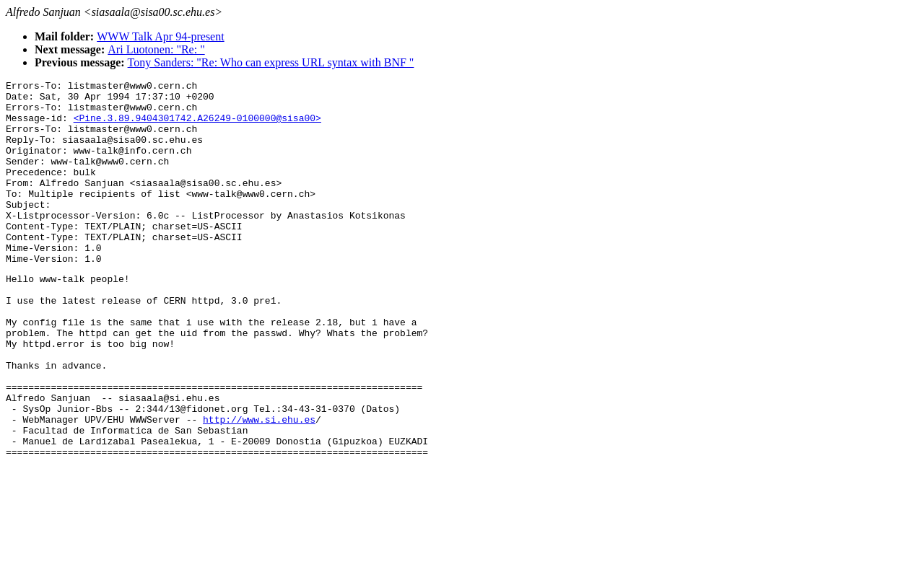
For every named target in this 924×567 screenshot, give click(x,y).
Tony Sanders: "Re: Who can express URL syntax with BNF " (271, 62)
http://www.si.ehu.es (259, 486)
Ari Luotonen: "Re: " (156, 49)
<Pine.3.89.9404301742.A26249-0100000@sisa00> (197, 126)
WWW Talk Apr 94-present (160, 36)
